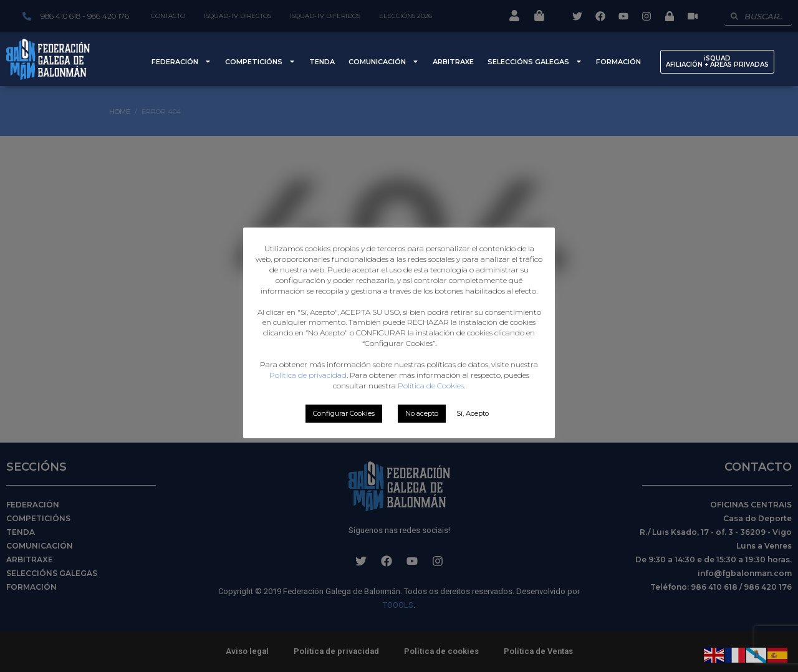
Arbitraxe (453, 62)
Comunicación (384, 61)
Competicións (260, 61)
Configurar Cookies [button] (344, 413)
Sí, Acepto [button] (473, 413)
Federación (181, 61)
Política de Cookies (431, 386)
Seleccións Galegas (535, 61)
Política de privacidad (308, 375)
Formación (618, 62)
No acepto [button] (422, 413)
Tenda (322, 62)
